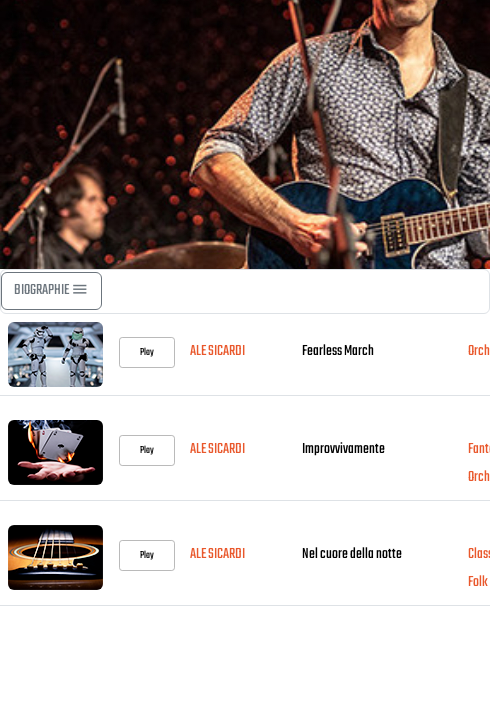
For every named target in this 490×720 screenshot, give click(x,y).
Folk (478, 582)
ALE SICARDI (217, 351)
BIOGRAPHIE (51, 290)
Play (147, 352)
